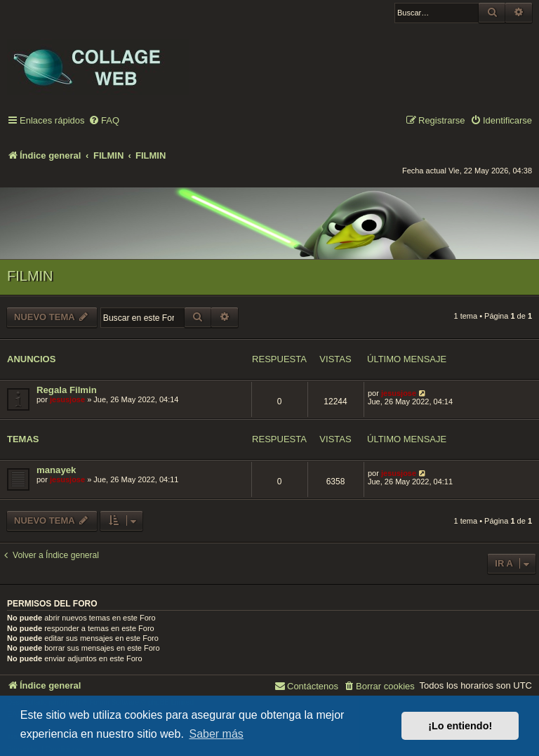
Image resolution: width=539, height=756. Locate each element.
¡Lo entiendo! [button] (460, 726)
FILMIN (30, 276)
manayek (56, 470)
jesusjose (67, 399)
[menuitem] (104, 121)
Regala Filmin (67, 390)
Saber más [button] (216, 734)
